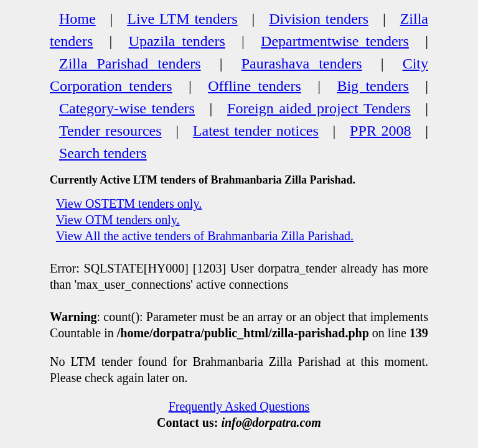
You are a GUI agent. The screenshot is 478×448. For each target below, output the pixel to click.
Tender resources (110, 131)
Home (77, 19)
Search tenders (103, 153)
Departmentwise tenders (335, 41)
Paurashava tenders (302, 63)
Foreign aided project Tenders (319, 108)
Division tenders (319, 19)
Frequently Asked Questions (239, 406)
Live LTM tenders (182, 19)
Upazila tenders (177, 41)
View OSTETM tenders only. (129, 203)
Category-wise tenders (127, 108)
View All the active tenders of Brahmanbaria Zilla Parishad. (205, 236)
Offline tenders (255, 86)
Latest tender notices (256, 131)
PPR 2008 (380, 131)
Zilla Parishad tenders (130, 63)
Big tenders (373, 86)
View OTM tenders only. (118, 220)
